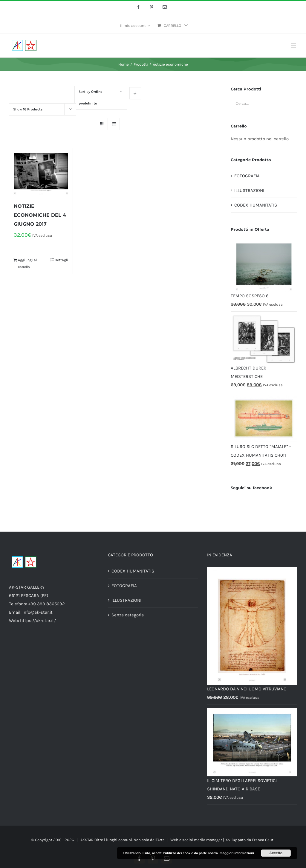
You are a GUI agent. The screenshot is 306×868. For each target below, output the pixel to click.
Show (28, 109)
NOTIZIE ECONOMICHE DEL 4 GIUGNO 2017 (40, 215)
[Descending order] (135, 93)
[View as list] (114, 124)
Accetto (276, 853)
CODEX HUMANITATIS (256, 205)
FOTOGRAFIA (247, 176)
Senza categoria (128, 615)
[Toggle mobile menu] (294, 46)
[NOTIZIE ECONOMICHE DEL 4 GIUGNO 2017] (41, 172)
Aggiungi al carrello (27, 263)
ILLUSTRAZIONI (249, 190)
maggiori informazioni (237, 853)
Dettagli (61, 260)
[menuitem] (135, 26)
